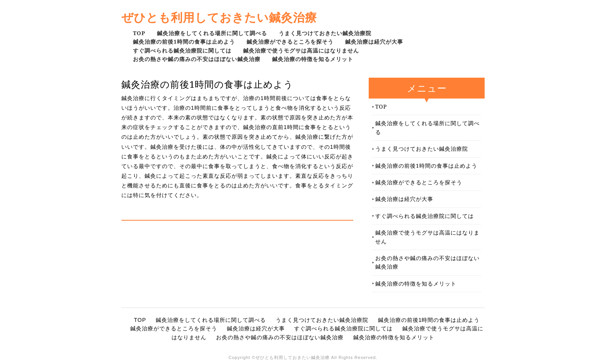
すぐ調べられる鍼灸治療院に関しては (182, 50)
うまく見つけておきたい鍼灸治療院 (325, 33)
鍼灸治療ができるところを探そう (290, 42)
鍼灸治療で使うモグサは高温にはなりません (301, 50)
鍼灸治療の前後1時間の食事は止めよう (184, 42)
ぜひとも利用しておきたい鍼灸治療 (219, 17)
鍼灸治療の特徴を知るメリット (313, 59)
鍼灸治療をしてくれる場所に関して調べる (212, 33)
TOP (139, 33)
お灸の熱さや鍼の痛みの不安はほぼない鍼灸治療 (197, 59)
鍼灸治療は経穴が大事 (374, 42)
